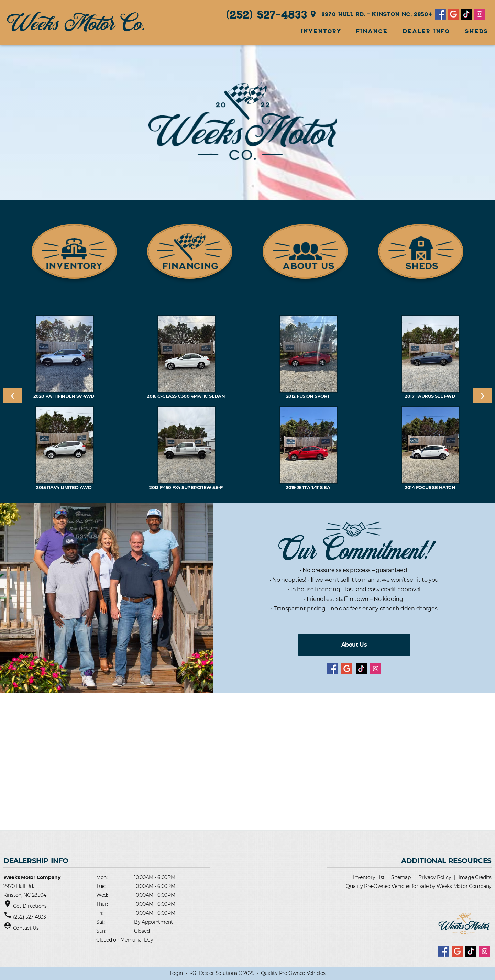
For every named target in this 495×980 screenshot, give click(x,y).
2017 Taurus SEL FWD (431, 396)
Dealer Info (426, 31)
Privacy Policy (435, 877)
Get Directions (30, 906)
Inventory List (369, 877)
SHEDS (476, 31)
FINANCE (372, 31)
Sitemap (401, 877)
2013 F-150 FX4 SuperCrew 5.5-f (186, 487)
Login (177, 973)
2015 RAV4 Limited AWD (64, 487)
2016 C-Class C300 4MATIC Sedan (186, 396)
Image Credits (475, 877)
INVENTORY (321, 31)
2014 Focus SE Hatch (431, 487)
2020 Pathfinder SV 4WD (64, 396)
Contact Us (26, 928)
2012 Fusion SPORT (309, 396)
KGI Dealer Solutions (213, 973)
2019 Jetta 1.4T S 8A (308, 487)
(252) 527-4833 (267, 14)
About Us (354, 645)
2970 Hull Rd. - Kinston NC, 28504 (371, 14)
